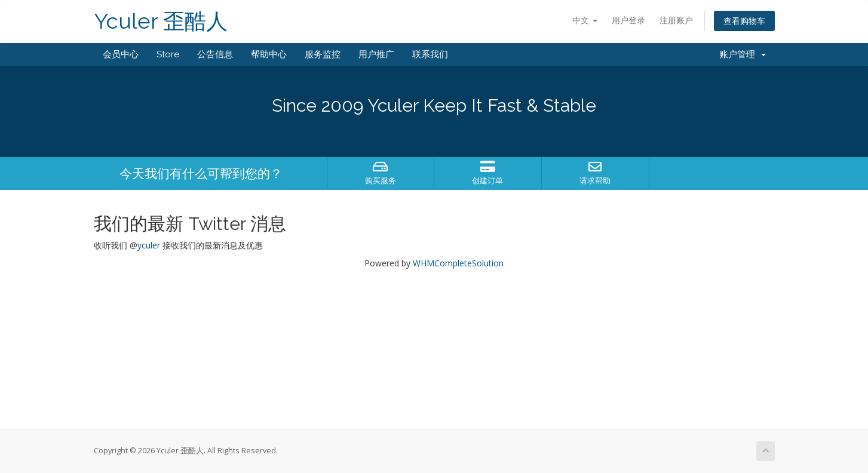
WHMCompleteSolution (458, 263)
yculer (149, 245)
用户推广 (376, 54)
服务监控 (323, 54)
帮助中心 (269, 54)
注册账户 (676, 20)
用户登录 (628, 20)
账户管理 (743, 54)
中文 (585, 20)
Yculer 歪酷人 (161, 21)
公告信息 (215, 54)
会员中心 (121, 54)
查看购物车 (744, 21)
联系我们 (430, 54)
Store (168, 54)
